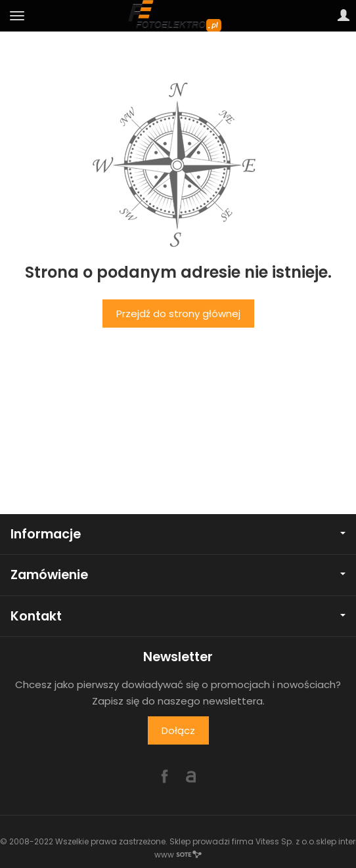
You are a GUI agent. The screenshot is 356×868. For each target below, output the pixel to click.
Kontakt (178, 616)
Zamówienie (178, 575)
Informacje (178, 534)
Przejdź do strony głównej (178, 314)
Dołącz (178, 730)
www (178, 855)
